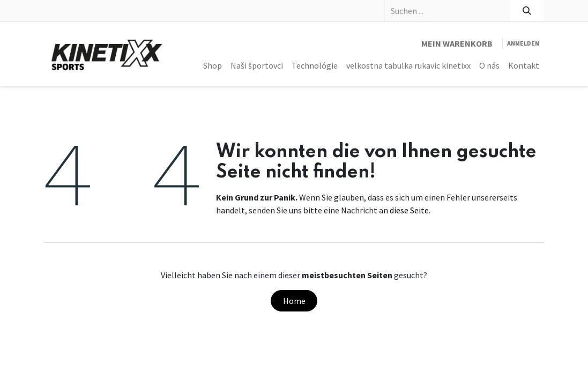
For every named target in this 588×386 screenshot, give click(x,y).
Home (294, 301)
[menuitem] (213, 65)
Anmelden (523, 43)
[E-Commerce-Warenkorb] (457, 43)
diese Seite (409, 210)
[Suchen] (527, 11)
